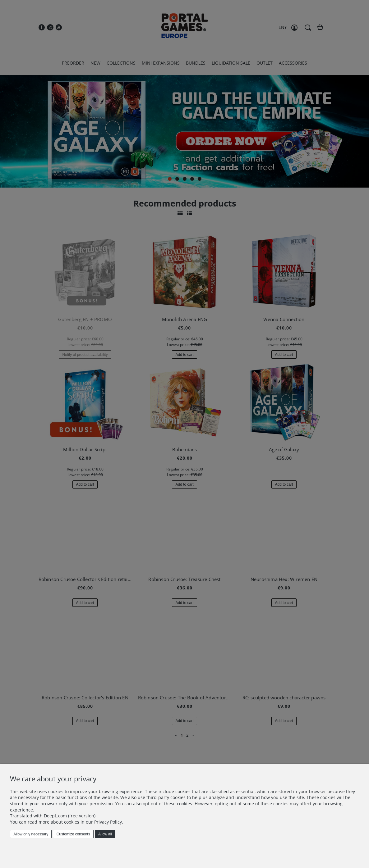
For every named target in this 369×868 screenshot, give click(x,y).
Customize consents (73, 834)
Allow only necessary (31, 834)
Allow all (105, 834)
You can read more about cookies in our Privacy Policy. (67, 822)
